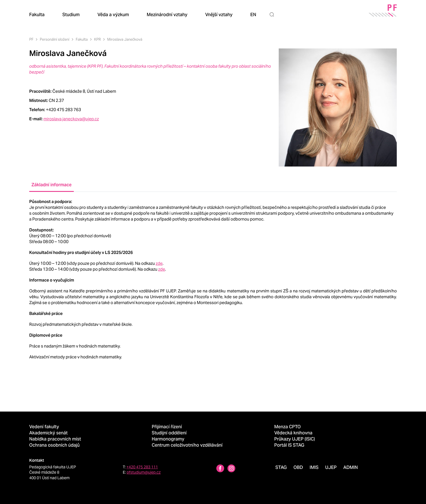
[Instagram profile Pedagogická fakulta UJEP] (231, 469)
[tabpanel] (213, 279)
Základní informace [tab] (52, 185)
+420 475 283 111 (142, 467)
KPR (97, 39)
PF (31, 39)
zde (159, 263)
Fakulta (82, 39)
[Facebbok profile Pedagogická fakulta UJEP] (220, 469)
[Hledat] (273, 14)
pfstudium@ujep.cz (144, 472)
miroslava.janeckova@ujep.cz (71, 119)
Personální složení (55, 39)
